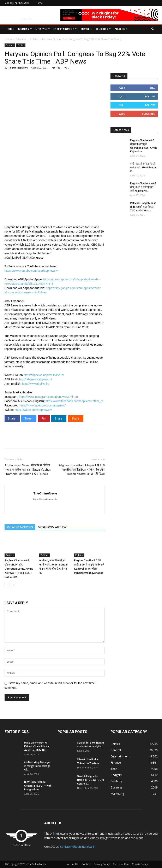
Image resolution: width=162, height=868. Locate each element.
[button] (153, 29)
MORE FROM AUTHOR (52, 527)
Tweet (29, 418)
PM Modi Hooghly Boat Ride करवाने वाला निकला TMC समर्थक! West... (143, 207)
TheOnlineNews (18, 68)
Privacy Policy (102, 864)
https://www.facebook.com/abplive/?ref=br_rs (74, 401)
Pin (44, 418)
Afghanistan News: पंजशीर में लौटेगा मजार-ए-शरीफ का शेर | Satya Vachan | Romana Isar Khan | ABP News (28, 470)
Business (25, 29)
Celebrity (103, 29)
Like (152, 88)
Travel (86, 29)
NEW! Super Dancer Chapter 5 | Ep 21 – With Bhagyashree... (38, 786)
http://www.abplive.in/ (36, 384)
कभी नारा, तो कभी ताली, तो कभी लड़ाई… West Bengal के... (143, 168)
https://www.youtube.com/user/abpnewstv (31, 271)
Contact (86, 864)
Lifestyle (43, 29)
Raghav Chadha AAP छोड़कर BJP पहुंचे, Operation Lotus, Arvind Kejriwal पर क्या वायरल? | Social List (19, 569)
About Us (73, 864)
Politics (121, 29)
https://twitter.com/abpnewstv (33, 410)
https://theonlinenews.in (45, 499)
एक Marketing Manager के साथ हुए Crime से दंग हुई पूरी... (37, 766)
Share (12, 418)
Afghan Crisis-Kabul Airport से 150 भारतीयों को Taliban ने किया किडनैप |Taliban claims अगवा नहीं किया (82, 470)
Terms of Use (121, 864)
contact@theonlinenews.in (78, 847)
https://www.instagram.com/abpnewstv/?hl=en (48, 397)
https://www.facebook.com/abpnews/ (42, 405)
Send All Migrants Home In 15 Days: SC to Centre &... (91, 780)
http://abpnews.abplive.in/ (36, 379)
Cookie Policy (140, 864)
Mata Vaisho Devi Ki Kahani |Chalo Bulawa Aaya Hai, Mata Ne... (37, 746)
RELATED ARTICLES (20, 527)
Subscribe (148, 114)
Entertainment (65, 29)
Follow (150, 96)
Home (39, 3)
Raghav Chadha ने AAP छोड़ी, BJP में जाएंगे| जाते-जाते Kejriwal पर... (143, 187)
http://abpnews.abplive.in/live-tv (44, 375)
